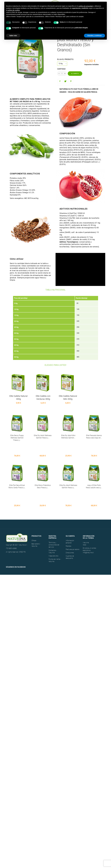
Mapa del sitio (53, 532)
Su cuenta (70, 512)
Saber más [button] (13, 36)
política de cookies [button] (14, 10)
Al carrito (75, 74)
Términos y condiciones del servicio (54, 521)
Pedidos (68, 522)
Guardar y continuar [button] (95, 36)
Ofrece (34, 517)
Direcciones (70, 529)
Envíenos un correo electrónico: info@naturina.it (89, 527)
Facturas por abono (72, 526)
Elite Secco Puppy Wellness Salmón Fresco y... (17, 438)
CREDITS (22, 528)
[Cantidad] (62, 74)
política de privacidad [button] (86, 6)
